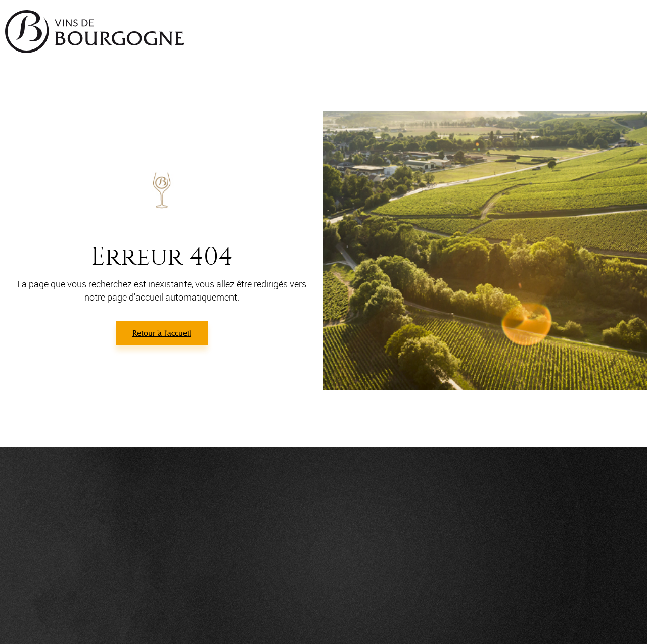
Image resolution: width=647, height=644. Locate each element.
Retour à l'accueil (162, 333)
